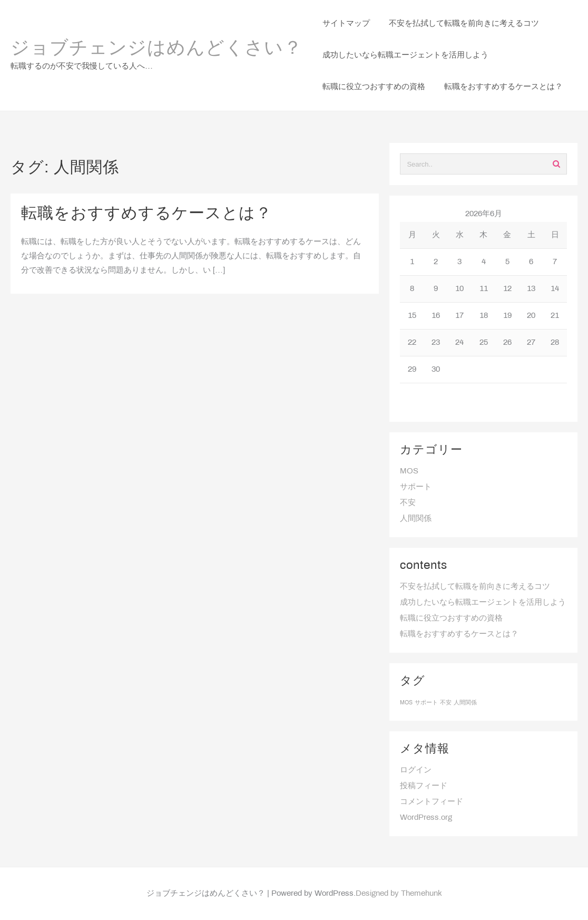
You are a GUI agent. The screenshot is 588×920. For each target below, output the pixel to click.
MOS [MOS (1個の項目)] (406, 703)
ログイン (416, 770)
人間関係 (416, 519)
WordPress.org (426, 818)
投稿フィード (424, 786)
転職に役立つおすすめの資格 (451, 618)
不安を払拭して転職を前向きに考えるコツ (475, 587)
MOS (409, 471)
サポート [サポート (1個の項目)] (426, 703)
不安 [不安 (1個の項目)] (446, 703)
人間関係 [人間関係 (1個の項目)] (465, 703)
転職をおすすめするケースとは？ (146, 214)
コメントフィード (432, 802)
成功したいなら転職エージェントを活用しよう (483, 603)
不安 (408, 503)
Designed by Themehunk (399, 894)
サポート (416, 487)
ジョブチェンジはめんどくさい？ (156, 49)
